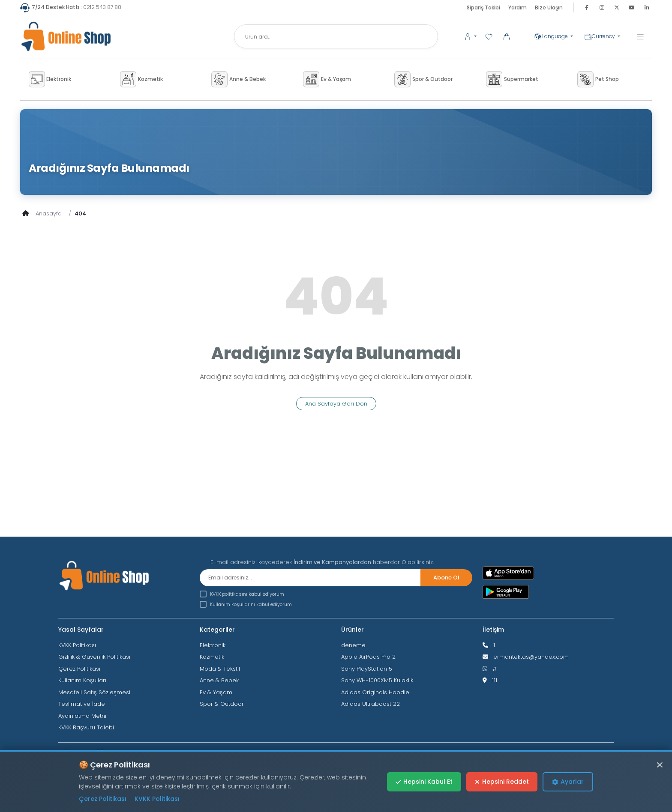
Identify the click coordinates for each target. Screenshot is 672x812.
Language (552, 36)
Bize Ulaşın (549, 7)
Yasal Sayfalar (81, 630)
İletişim (493, 630)
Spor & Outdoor (222, 704)
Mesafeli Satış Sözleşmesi (94, 692)
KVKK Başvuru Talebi (86, 727)
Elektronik (213, 645)
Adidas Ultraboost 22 (370, 704)
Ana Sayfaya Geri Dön (336, 404)
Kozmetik (212, 657)
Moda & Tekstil (220, 669)
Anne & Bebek (219, 680)
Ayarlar (568, 782)
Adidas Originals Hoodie (375, 692)
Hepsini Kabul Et (424, 782)
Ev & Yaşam (216, 692)
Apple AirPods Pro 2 (368, 657)
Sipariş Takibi (483, 7)
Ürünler (352, 630)
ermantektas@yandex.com (531, 657)
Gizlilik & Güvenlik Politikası (94, 657)
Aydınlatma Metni (82, 716)
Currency (600, 37)
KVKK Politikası (77, 645)
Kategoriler (217, 630)
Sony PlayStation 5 (367, 669)
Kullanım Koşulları (82, 680)
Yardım (517, 7)
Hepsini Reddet (502, 782)
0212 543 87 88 (71, 7)
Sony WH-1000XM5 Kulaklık (377, 680)
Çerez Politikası (79, 669)
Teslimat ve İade (82, 704)
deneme (353, 645)
